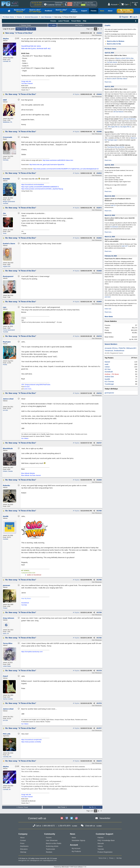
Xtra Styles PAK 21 (126, 127)
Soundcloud (25, 603)
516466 (99, 132)
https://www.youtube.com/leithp (31, 742)
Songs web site (26, 81)
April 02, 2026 (109, 165)
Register (124, 17)
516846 (99, 480)
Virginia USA (7, 266)
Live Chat (76, 5)
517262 (99, 638)
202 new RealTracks (130, 119)
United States (7, 666)
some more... (28, 389)
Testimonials (51, 849)
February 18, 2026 (111, 256)
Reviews (49, 852)
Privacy (111, 858)
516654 (99, 302)
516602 (99, 238)
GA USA (5, 410)
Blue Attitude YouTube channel (31, 475)
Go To (32, 29)
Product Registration (105, 852)
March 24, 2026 (110, 196)
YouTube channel (112, 62)
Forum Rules (76, 21)
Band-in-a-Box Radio (54, 843)
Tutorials (101, 849)
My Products (76, 851)
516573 (99, 208)
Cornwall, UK (7, 61)
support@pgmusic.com (50, 860)
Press (22, 843)
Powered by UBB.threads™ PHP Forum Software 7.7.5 (70, 867)
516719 (99, 336)
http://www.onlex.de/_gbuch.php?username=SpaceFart (47, 165)
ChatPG (107, 25)
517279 (99, 671)
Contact (23, 840)
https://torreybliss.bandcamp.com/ (32, 652)
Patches (101, 838)
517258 (99, 613)
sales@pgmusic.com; (37, 860)
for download (114, 227)
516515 (99, 173)
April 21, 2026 (109, 86)
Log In (133, 17)
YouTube (24, 605)
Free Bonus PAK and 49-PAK (116, 147)
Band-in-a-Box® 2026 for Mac (125, 58)
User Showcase (46, 17)
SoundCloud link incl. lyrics (31, 46)
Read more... (108, 82)
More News (109, 317)
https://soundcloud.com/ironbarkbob (33, 185)
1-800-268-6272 (77, 3)
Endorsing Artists (52, 846)
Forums (19, 17)
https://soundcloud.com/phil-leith (32, 740)
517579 (99, 703)
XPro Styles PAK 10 (114, 127)
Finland (5, 608)
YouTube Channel (27, 83)
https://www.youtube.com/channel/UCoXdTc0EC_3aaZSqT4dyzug (42, 189)
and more (107, 297)
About (22, 838)
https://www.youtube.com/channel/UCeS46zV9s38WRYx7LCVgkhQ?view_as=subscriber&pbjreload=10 (66, 169)
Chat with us (90, 826)
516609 (99, 271)
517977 (99, 728)
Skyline (76, 94)
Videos (100, 846)
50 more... (28, 387)
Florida (5, 365)
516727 (99, 443)
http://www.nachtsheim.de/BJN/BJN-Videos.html (58, 160)
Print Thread (21, 29)
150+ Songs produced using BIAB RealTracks (36, 385)
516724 (99, 393)
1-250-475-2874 (88, 3)
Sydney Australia (8, 699)
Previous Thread (25, 25)
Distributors (24, 846)
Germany (6, 160)
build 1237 (125, 246)
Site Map (119, 858)
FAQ (84, 21)
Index (52, 25)
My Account (76, 848)
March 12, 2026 (110, 215)
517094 (99, 511)
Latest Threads (64, 21)
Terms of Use (102, 858)
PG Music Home (8, 17)
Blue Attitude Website (28, 473)
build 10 (113, 205)
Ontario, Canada (8, 471)
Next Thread (80, 25)
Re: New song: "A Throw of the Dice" (21, 94)
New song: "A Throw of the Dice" (19, 33)
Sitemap (23, 852)
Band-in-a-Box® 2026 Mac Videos (117, 79)
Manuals (101, 843)
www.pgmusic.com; (24, 860)
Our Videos (25, 438)
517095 (99, 580)
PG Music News (110, 49)
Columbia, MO (7, 757)
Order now (108, 309)
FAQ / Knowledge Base (106, 840)
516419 (99, 33)
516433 (99, 94)
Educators (24, 849)
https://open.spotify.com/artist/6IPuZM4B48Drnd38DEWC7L (40, 187)
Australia (6, 539)
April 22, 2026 (109, 53)
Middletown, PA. (8, 122)
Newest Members (111, 344)
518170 (99, 761)
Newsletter (105, 818)
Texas (5, 233)
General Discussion (31, 17)
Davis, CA (6, 634)
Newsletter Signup (79, 840)
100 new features (118, 112)
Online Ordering (91, 5)
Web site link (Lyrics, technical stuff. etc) (36, 48)
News (74, 838)
